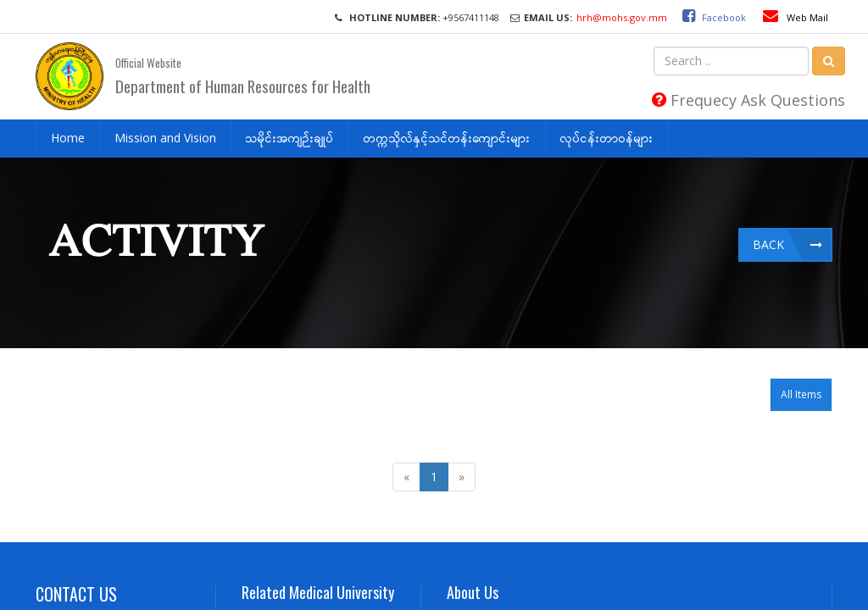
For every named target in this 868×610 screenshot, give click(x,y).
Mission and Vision (165, 138)
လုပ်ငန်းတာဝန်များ (607, 138)
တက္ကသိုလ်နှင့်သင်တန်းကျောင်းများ (447, 138)
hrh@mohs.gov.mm (622, 17)
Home (68, 138)
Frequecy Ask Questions (748, 100)
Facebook (710, 17)
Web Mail (796, 17)
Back (768, 244)
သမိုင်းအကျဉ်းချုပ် (290, 138)
